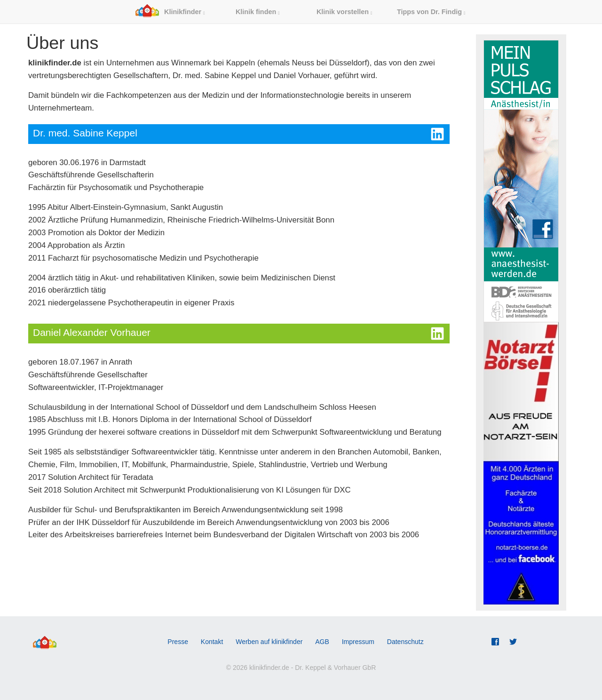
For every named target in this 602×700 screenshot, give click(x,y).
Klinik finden (258, 12)
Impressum (358, 642)
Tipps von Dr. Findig (431, 12)
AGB (322, 642)
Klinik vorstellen (345, 12)
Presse (178, 642)
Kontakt (212, 642)
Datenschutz (405, 642)
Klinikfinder (170, 12)
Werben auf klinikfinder (269, 642)
